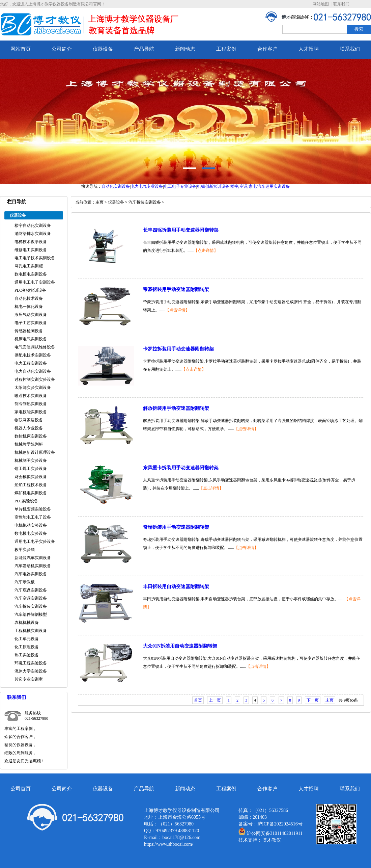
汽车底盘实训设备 (31, 590)
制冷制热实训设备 (31, 404)
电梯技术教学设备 (31, 242)
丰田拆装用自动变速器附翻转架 (176, 587)
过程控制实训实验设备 (35, 379)
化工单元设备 (27, 639)
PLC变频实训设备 (30, 290)
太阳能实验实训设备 (33, 388)
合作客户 (267, 49)
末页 (330, 700)
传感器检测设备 (29, 331)
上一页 (215, 700)
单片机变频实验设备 (33, 509)
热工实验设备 (27, 655)
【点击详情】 (206, 251)
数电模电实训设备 (31, 274)
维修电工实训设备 (31, 250)
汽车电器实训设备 (31, 574)
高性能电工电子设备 (33, 517)
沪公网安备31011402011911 (275, 833)
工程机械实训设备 (31, 631)
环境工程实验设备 (31, 663)
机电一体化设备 (29, 307)
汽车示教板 (25, 582)
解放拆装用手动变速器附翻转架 (176, 408)
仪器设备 (103, 49)
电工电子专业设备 (180, 186)
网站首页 (21, 49)
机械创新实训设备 (213, 186)
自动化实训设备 (116, 186)
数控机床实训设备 (31, 436)
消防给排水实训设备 (33, 234)
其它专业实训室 (29, 679)
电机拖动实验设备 (31, 525)
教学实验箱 (25, 550)
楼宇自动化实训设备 (33, 226)
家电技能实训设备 (31, 412)
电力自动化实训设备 (33, 371)
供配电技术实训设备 (33, 355)
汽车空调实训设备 (31, 598)
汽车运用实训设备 (274, 186)
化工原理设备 (27, 647)
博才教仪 (272, 840)
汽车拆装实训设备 (31, 606)
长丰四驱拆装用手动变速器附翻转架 (181, 230)
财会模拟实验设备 (31, 477)
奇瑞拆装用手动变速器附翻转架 (176, 527)
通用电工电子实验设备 (35, 542)
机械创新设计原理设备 (35, 452)
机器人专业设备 (29, 428)
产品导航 (144, 49)
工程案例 (226, 49)
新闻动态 (185, 49)
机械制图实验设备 (31, 461)
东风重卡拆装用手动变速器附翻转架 (181, 468)
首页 (198, 700)
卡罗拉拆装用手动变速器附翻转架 (178, 349)
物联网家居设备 (29, 420)
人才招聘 (309, 49)
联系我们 (341, 4)
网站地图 (321, 4)
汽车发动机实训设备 (33, 566)
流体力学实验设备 (31, 671)
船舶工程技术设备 (31, 485)
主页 (99, 202)
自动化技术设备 (29, 298)
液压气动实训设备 (31, 315)
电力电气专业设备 (147, 186)
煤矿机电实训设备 (31, 493)
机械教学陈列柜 (29, 444)
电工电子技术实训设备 (35, 258)
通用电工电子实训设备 (35, 282)
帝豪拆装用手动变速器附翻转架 (176, 290)
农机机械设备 (27, 623)
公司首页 (21, 789)
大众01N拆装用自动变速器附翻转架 (180, 646)
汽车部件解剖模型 (31, 614)
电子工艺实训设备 (31, 323)
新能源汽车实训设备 (33, 558)
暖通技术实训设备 (31, 396)
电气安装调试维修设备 (35, 347)
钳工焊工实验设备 (31, 469)
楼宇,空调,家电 (244, 186)
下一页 (313, 700)
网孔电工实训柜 (29, 266)
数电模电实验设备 (31, 533)
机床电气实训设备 (31, 339)
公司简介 (62, 49)
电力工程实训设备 (31, 363)
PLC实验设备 (26, 501)
